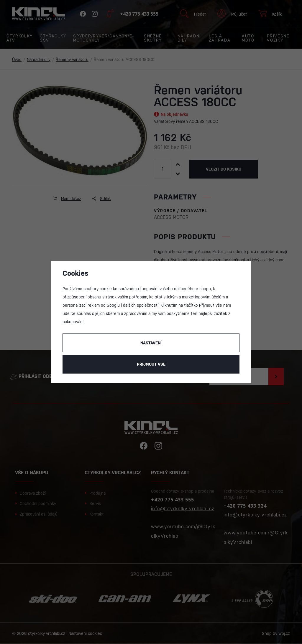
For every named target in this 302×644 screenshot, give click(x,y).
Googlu (113, 305)
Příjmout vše (151, 364)
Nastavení (151, 343)
